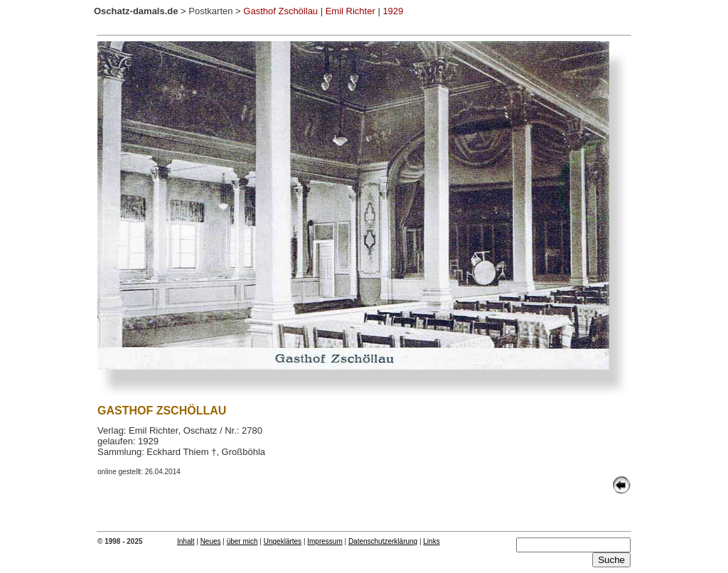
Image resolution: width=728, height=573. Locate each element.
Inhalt (186, 541)
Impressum (325, 541)
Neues (211, 541)
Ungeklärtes (283, 541)
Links (431, 541)
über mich (242, 541)
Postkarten (210, 11)
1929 (393, 11)
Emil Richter (350, 11)
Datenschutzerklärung (383, 541)
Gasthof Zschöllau (280, 11)
